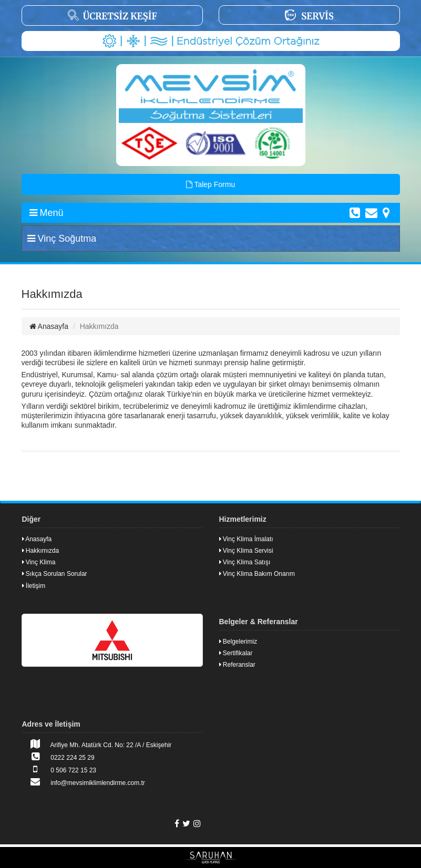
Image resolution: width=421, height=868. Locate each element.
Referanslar (237, 665)
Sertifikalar (236, 653)
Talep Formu (210, 184)
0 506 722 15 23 (59, 769)
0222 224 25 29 (58, 757)
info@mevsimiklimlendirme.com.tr (84, 782)
